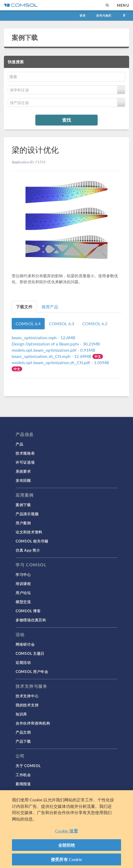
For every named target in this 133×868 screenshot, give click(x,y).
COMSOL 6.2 (95, 324)
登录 (83, 15)
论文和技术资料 (29, 532)
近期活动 (23, 662)
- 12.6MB (43, 338)
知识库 (21, 714)
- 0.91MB (53, 350)
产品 (19, 444)
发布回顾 (23, 480)
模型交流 (23, 602)
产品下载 (23, 741)
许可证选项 (25, 462)
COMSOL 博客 (28, 611)
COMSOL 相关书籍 (32, 541)
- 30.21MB (56, 344)
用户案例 (23, 523)
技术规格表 (25, 453)
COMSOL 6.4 (28, 324)
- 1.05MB (60, 362)
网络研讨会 (25, 644)
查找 (66, 120)
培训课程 (23, 584)
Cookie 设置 (66, 831)
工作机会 (23, 775)
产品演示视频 (27, 514)
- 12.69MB (52, 356)
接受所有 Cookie (66, 859)
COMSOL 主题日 (30, 653)
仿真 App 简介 (28, 550)
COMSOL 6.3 (62, 324)
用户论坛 (23, 593)
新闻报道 (23, 784)
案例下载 (25, 37)
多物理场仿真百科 (31, 620)
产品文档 (23, 732)
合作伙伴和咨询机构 (33, 723)
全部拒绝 (67, 845)
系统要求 (23, 471)
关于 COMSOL (28, 766)
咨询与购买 (104, 15)
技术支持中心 (27, 696)
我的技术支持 (27, 705)
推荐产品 (50, 307)
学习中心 (23, 574)
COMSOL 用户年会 (32, 671)
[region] (66, 829)
